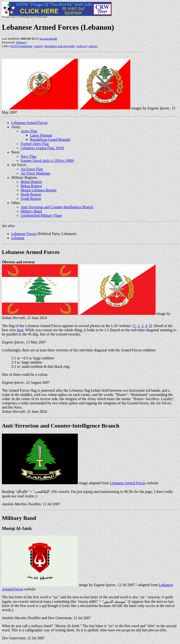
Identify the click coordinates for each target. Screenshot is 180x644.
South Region (31, 199)
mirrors (93, 46)
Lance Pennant (41, 135)
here (20, 330)
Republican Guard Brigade (50, 140)
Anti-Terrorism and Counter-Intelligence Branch (57, 207)
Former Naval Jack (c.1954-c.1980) (47, 161)
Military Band (31, 211)
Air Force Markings (36, 173)
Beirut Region (31, 182)
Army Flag (29, 131)
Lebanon (18, 238)
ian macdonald (48, 39)
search (38, 46)
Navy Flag (28, 156)
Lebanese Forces (24, 234)
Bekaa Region (31, 186)
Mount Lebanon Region (39, 190)
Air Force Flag (32, 169)
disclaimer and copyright (59, 46)
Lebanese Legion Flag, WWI (42, 148)
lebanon (21, 42)
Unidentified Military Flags (41, 215)
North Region (31, 194)
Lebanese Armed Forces (29, 123)
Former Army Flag (35, 144)
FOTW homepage (21, 46)
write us (82, 46)
